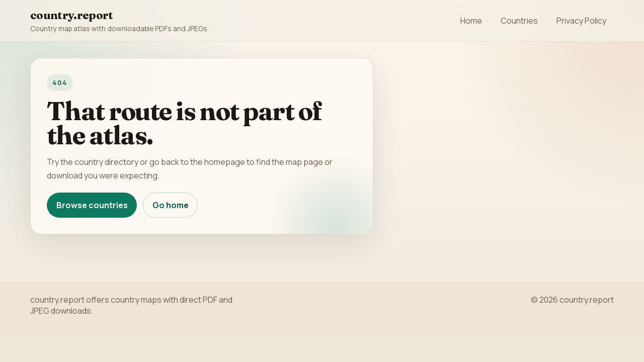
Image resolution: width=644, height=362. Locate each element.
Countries (519, 21)
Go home (171, 205)
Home (471, 21)
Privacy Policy (581, 21)
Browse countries (92, 205)
